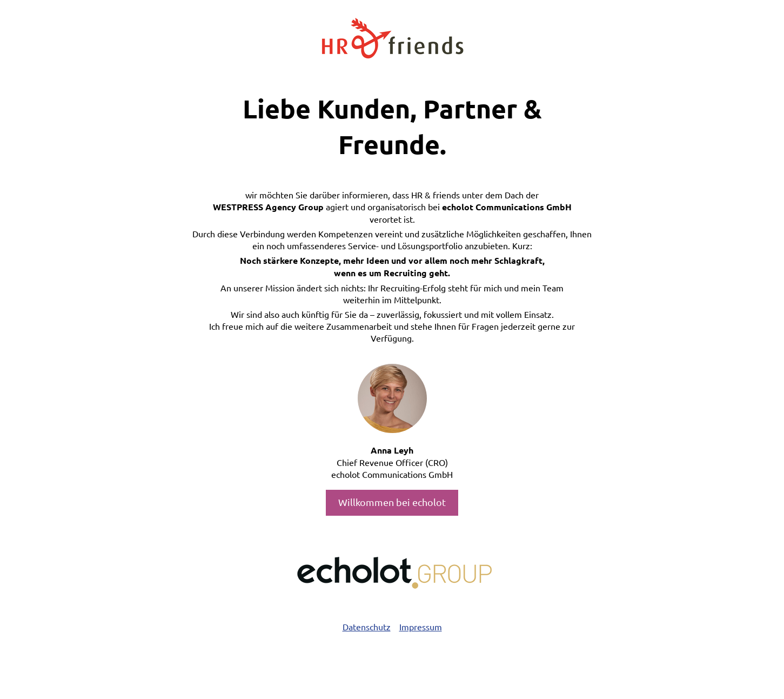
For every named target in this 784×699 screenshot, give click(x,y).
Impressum (421, 627)
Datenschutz (367, 627)
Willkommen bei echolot (392, 502)
